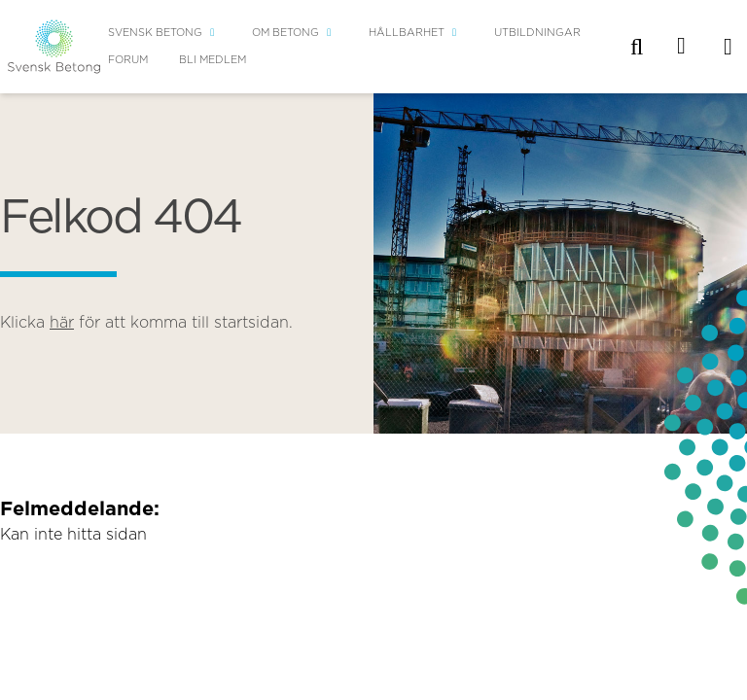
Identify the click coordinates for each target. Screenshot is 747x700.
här (62, 323)
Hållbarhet (407, 33)
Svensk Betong (155, 33)
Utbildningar (537, 33)
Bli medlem (213, 60)
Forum (128, 60)
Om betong (285, 33)
